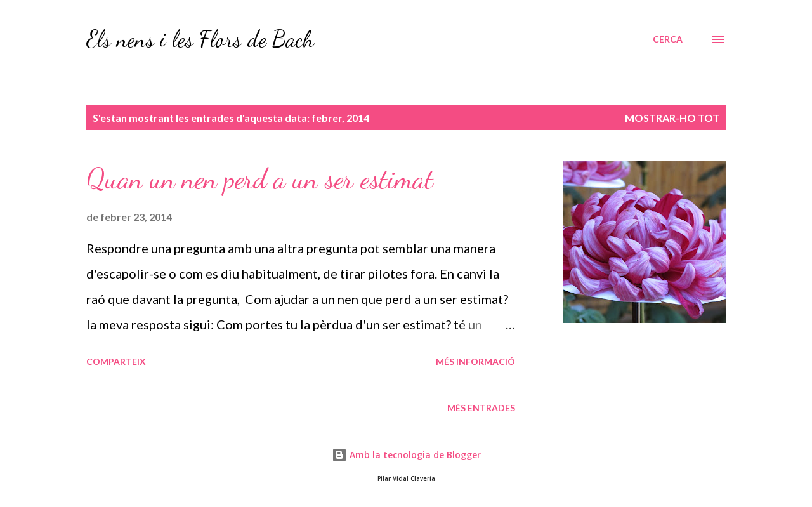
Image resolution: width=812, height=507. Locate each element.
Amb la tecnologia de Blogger (406, 455)
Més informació (475, 361)
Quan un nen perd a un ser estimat (260, 179)
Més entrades (481, 408)
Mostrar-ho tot (672, 118)
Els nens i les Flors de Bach (200, 39)
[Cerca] (668, 39)
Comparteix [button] (116, 361)
